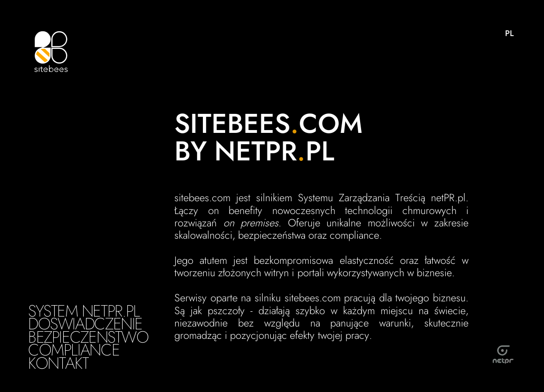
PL (509, 33)
